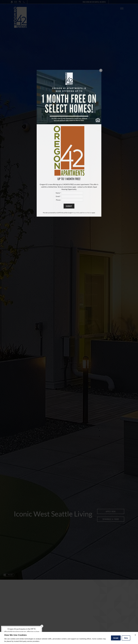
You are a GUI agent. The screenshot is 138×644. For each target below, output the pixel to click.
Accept (116, 638)
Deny (126, 638)
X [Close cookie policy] (135, 635)
